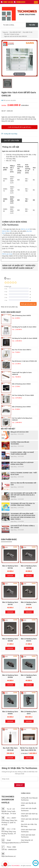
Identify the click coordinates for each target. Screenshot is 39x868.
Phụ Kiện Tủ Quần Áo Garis (12, 34)
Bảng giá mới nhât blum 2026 (20, 432)
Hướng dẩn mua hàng (9, 134)
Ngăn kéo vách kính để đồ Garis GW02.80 (15, 36)
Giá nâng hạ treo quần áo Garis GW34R (25, 338)
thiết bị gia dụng (7, 254)
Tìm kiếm (32, 25)
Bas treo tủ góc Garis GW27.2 (22, 350)
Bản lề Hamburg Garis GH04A (21, 407)
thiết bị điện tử (7, 231)
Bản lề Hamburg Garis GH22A (21, 384)
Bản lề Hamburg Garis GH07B (21, 315)
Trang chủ (5, 32)
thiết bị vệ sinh (25, 229)
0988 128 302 (7, 2)
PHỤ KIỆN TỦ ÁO (27, 32)
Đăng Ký (19, 785)
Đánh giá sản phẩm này (28, 304)
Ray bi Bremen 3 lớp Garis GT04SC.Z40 (24, 361)
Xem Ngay (10, 576)
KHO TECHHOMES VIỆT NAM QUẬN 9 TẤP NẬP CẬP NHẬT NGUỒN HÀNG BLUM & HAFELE (23, 495)
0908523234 (20, 2)
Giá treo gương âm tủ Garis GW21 (23, 395)
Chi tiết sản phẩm (11, 141)
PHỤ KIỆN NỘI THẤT (15, 32)
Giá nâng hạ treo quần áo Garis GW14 (24, 327)
